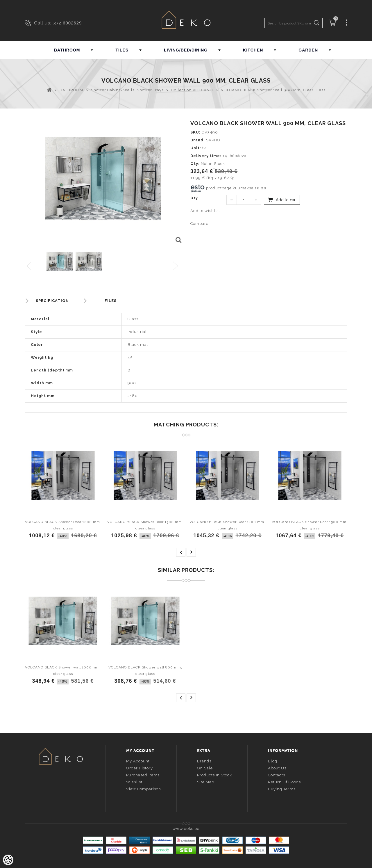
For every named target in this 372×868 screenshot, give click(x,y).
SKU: (195, 132)
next (191, 552)
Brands (204, 761)
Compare (199, 224)
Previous (29, 266)
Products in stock (214, 774)
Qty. (195, 198)
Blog (273, 761)
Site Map (206, 781)
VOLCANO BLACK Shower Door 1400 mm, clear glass (227, 525)
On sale (205, 767)
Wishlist (134, 781)
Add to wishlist (205, 211)
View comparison (144, 788)
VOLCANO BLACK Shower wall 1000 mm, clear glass (63, 670)
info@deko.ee (70, 792)
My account (138, 761)
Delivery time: (206, 156)
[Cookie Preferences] (8, 860)
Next (177, 266)
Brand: (198, 140)
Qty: (195, 164)
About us (277, 767)
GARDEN (308, 50)
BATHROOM (67, 50)
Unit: (196, 148)
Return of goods (284, 781)
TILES (122, 50)
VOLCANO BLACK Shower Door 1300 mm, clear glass (145, 525)
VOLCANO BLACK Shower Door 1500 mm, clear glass (310, 525)
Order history (139, 767)
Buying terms (282, 788)
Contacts (277, 774)
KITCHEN (253, 50)
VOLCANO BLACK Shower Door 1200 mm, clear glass (63, 525)
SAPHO (213, 140)
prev (181, 552)
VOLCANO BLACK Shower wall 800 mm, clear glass (145, 670)
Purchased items (143, 774)
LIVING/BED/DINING (186, 50)
